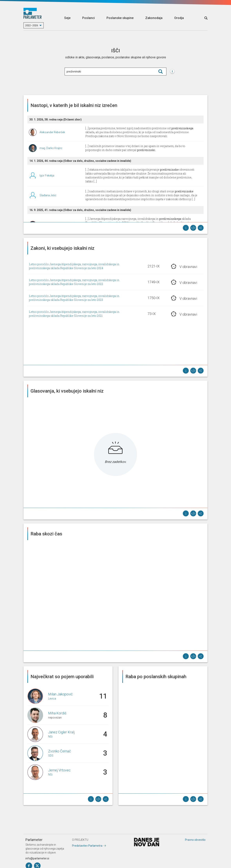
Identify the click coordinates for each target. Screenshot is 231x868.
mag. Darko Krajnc (51, 148)
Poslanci (88, 18)
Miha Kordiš (57, 713)
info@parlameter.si (37, 858)
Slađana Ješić (48, 195)
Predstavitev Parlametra (87, 846)
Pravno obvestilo (195, 840)
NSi (50, 737)
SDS (51, 756)
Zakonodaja (154, 18)
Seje (67, 18)
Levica (52, 699)
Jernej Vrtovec (59, 770)
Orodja (179, 18)
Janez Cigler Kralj (61, 732)
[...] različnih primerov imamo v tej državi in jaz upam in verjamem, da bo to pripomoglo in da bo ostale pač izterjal (135, 148)
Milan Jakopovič (60, 694)
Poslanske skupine (120, 18)
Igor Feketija (47, 176)
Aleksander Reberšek (52, 132)
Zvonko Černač (60, 751)
